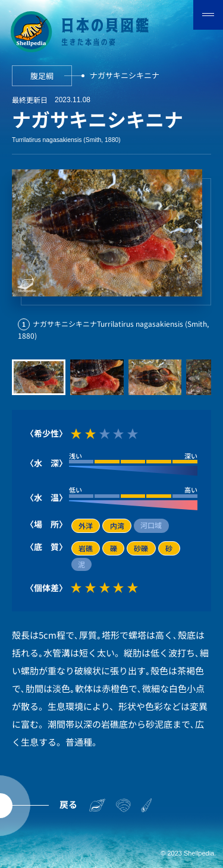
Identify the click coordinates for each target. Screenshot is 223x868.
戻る (68, 804)
